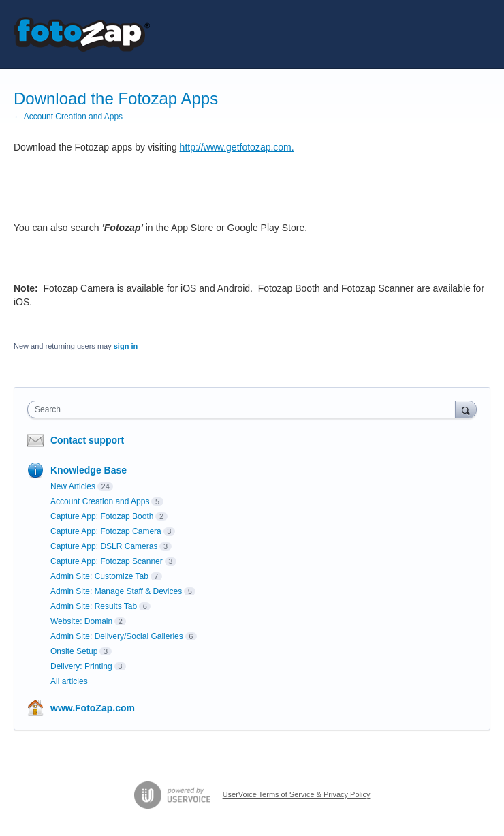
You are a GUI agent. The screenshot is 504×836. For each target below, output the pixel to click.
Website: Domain (81, 621)
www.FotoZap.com (93, 708)
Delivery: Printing (81, 666)
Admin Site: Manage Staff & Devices (116, 591)
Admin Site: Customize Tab (99, 576)
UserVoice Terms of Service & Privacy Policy (297, 794)
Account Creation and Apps (100, 501)
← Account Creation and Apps (68, 117)
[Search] (466, 409)
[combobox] (245, 409)
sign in (126, 346)
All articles (69, 681)
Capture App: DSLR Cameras (104, 546)
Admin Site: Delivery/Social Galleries (117, 636)
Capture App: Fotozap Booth (102, 516)
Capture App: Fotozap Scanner (107, 561)
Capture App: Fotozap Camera (106, 531)
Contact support (87, 440)
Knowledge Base (89, 470)
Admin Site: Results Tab (94, 606)
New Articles (73, 486)
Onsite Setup (74, 651)
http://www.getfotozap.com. (237, 147)
